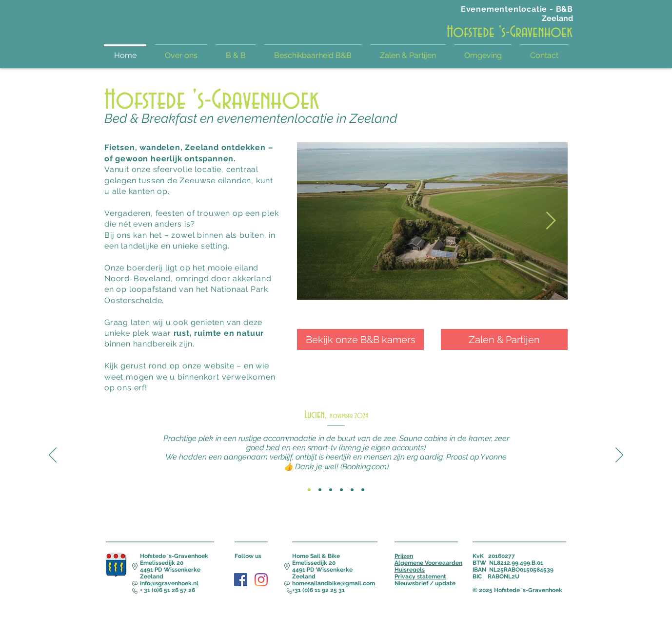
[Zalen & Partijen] (504, 339)
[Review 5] (352, 490)
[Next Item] (551, 221)
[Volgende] (619, 456)
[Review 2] (320, 490)
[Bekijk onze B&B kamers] (360, 339)
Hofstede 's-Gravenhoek (510, 32)
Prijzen (404, 556)
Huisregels (410, 570)
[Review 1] (309, 490)
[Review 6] (363, 490)
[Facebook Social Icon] (241, 580)
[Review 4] (341, 490)
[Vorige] (53, 456)
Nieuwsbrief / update (425, 583)
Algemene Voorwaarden (428, 563)
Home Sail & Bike (316, 556)
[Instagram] (261, 580)
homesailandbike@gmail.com (334, 583)
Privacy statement (420, 576)
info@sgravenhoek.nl (169, 583)
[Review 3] (331, 490)
